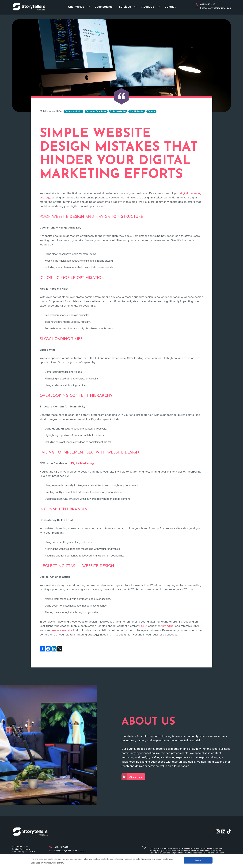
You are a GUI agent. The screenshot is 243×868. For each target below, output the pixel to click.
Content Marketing (73, 111)
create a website (61, 630)
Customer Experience (96, 111)
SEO (144, 626)
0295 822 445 (206, 4)
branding (168, 626)
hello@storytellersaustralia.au (213, 8)
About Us (148, 7)
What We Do (76, 7)
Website (151, 111)
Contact (170, 7)
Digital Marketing (118, 111)
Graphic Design (137, 111)
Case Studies (104, 7)
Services (125, 7)
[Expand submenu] (89, 7)
